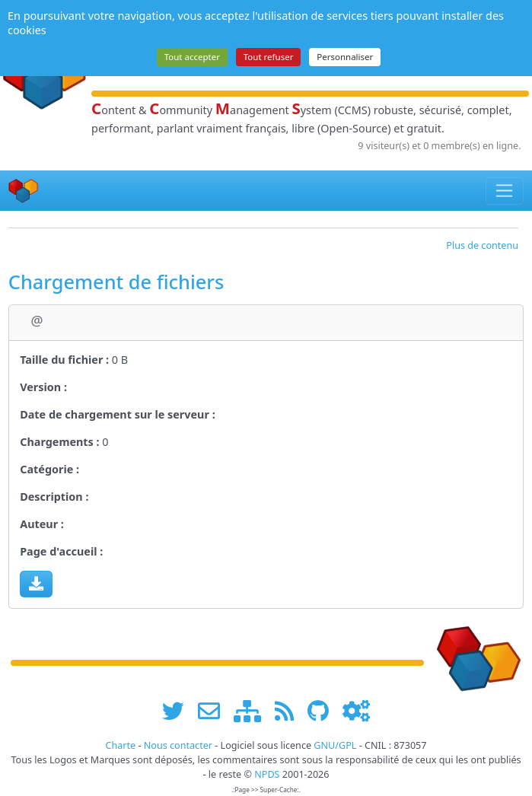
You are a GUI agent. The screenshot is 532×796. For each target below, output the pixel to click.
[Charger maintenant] (36, 584)
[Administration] (356, 710)
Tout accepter (192, 57)
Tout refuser (269, 57)
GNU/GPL (335, 745)
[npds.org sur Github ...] (323, 710)
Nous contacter (178, 745)
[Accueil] (24, 191)
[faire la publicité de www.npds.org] (214, 710)
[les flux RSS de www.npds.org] (290, 710)
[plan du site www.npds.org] (253, 710)
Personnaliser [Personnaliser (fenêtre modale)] (345, 57)
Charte (120, 745)
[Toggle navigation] (505, 191)
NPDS (267, 774)
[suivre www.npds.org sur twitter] (178, 710)
